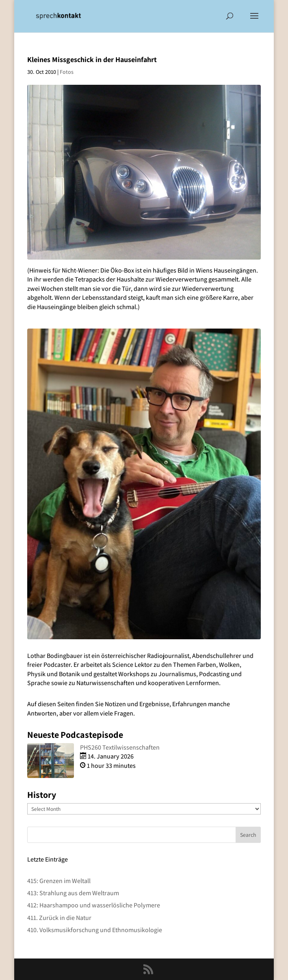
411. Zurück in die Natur (59, 918)
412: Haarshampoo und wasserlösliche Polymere (94, 905)
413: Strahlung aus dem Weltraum (73, 893)
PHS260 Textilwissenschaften (120, 747)
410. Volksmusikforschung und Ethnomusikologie (95, 930)
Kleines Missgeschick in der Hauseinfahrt (92, 59)
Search (248, 835)
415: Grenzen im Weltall (59, 881)
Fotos (67, 72)
